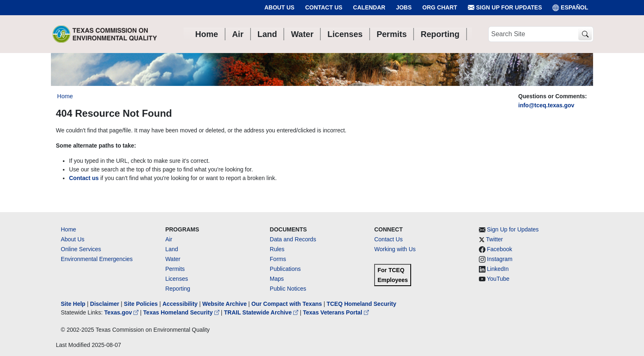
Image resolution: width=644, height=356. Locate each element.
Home (68, 229)
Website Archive (225, 304)
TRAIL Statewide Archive (262, 312)
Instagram (500, 259)
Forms (278, 259)
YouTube (498, 279)
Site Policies (141, 304)
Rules (277, 249)
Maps (277, 279)
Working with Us (395, 249)
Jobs (404, 7)
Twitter (494, 239)
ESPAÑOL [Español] (570, 8)
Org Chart (440, 7)
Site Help (73, 304)
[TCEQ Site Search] (585, 34)
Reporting (178, 289)
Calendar (369, 7)
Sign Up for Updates (505, 8)
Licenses (176, 279)
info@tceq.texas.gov (546, 105)
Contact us (84, 178)
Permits (175, 269)
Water (173, 259)
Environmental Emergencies (97, 259)
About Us (279, 7)
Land (171, 249)
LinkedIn (498, 269)
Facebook (500, 249)
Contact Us (324, 7)
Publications (285, 269)
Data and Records (293, 239)
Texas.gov (122, 312)
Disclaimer (105, 304)
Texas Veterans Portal (336, 312)
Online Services (81, 249)
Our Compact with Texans (287, 304)
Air (169, 239)
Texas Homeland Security (182, 312)
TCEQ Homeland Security (361, 304)
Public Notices (288, 289)
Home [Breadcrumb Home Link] (65, 96)
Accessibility (181, 304)
